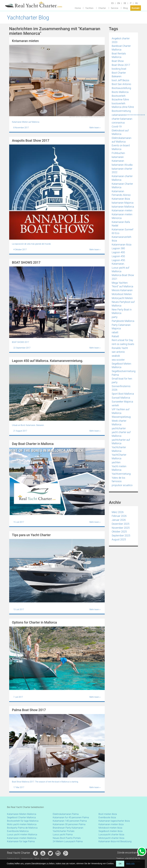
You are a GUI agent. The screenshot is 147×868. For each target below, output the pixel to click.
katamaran (118, 157)
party (115, 317)
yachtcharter (119, 428)
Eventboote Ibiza (107, 817)
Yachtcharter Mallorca (119, 449)
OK (120, 864)
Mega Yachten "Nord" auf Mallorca (123, 285)
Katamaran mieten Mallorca (22, 838)
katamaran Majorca (123, 203)
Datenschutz (13, 859)
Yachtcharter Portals (64, 831)
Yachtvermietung (121, 474)
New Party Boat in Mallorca (122, 311)
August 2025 (119, 539)
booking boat (119, 69)
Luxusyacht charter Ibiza (111, 834)
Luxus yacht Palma (63, 834)
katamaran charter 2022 (122, 171)
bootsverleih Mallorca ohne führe (123, 105)
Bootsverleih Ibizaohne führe (120, 98)
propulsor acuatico (122, 485)
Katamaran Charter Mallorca (122, 186)
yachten (116, 462)
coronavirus (118, 123)
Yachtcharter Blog (28, 18)
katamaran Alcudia (122, 165)
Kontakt (136, 8)
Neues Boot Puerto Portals (67, 838)
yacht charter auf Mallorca (121, 434)
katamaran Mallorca (123, 207)
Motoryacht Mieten (122, 298)
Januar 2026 (119, 520)
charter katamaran (122, 119)
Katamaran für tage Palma (21, 841)
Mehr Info (130, 863)
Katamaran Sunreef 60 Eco (123, 231)
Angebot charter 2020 (121, 40)
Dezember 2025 (121, 524)
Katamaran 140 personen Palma (70, 821)
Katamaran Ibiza (121, 199)
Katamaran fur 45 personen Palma (71, 817)
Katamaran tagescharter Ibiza (114, 821)
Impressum (27, 859)
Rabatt (115, 336)
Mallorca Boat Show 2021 (123, 277)
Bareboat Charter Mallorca (121, 48)
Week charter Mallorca (119, 423)
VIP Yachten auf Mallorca (121, 411)
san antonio (118, 352)
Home (78, 8)
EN (119, 3)
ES (112, 3)
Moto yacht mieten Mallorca (22, 824)
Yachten (89, 8)
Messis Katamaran (122, 290)
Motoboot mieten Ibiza (110, 828)
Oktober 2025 (119, 532)
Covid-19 (117, 127)
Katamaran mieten (122, 210)
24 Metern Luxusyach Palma (68, 841)
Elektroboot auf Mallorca (120, 132)
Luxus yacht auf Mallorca (121, 269)
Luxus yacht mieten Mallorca (22, 834)
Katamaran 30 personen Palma (69, 824)
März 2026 (118, 512)
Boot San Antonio (121, 84)
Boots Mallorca (120, 92)
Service (115, 8)
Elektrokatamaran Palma (66, 814)
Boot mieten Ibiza (108, 814)
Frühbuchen (118, 153)
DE (125, 3)
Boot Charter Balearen (119, 75)
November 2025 (121, 528)
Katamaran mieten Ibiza (111, 824)
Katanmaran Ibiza (122, 245)
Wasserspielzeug (121, 417)
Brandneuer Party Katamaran (68, 828)
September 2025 (121, 536)
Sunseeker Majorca (122, 402)
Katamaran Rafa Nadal (121, 224)
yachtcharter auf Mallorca (121, 442)
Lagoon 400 (118, 252)
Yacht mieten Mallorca (119, 468)
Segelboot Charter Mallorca (21, 817)
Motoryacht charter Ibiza (111, 838)
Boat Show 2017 (121, 65)
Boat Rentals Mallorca (119, 55)
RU (137, 3)
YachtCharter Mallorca (119, 457)
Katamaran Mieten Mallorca (22, 814)
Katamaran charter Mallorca (122, 178)
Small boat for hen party (122, 380)
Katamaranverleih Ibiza (122, 239)
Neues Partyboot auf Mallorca (123, 304)
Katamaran (118, 161)
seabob (116, 356)
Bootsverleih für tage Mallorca (23, 821)
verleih (115, 405)
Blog (125, 8)
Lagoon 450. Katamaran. (119, 262)
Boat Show (118, 61)
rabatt (115, 332)
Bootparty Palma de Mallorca (22, 828)
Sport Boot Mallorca (123, 394)
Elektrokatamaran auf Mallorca (122, 140)
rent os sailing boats (123, 344)
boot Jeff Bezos (121, 80)
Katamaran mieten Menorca (122, 216)
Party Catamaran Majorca (121, 327)
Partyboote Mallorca (123, 321)
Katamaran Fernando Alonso (121, 193)
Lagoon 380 (118, 248)
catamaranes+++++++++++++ (128, 115)
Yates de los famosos (118, 480)
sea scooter (118, 360)
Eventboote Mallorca (18, 831)
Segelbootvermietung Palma (124, 373)
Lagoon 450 (118, 256)
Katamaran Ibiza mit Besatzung (115, 841)
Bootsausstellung (121, 88)
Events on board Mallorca (121, 147)
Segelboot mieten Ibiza (110, 831)
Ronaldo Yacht (120, 348)
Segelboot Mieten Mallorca (122, 365)
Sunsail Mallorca (121, 398)
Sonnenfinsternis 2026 (121, 388)
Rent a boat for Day (122, 340)
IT (131, 3)
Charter (102, 8)
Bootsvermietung (121, 111)
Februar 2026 (119, 516)
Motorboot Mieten (122, 294)
